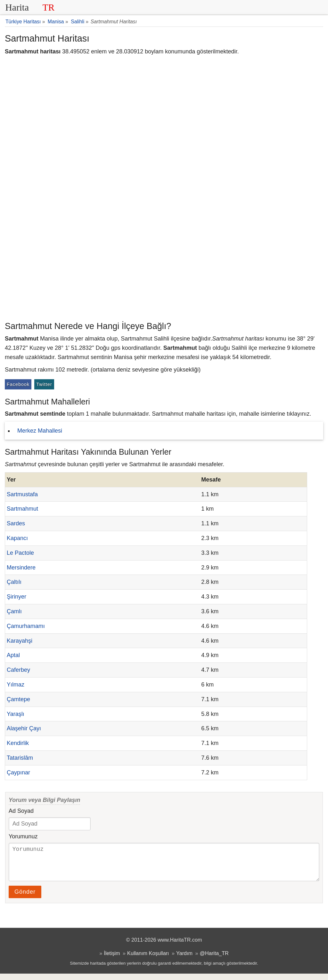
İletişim (112, 960)
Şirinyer (16, 597)
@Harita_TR (214, 960)
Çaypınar (18, 772)
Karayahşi (20, 641)
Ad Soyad (21, 811)
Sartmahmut (22, 509)
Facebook (18, 384)
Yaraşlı (16, 714)
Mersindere (21, 568)
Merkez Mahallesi (40, 431)
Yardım (184, 960)
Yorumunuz (23, 836)
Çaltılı (14, 582)
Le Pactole (20, 553)
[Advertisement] (164, 270)
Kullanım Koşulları (148, 960)
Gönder (25, 898)
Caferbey (18, 670)
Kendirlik (18, 743)
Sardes (16, 523)
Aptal (13, 655)
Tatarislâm (20, 758)
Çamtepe (18, 699)
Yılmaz (16, 685)
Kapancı (17, 538)
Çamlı (14, 611)
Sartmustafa (22, 494)
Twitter (44, 384)
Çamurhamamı (26, 626)
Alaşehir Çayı (24, 728)
